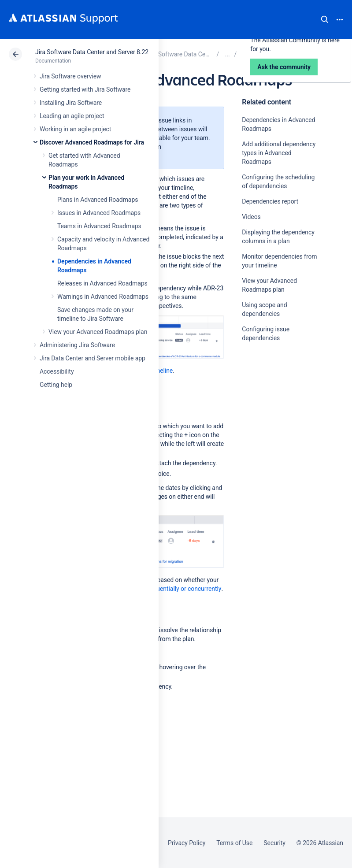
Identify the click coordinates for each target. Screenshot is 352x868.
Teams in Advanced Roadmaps (99, 226)
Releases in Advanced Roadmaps (102, 283)
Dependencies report (270, 201)
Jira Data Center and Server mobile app (93, 358)
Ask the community (273, 424)
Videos (251, 217)
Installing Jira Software (71, 103)
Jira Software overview (70, 76)
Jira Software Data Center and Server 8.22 (92, 52)
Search (325, 19)
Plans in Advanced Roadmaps (98, 200)
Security (274, 843)
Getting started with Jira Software (85, 89)
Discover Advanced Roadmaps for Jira (92, 142)
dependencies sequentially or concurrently (165, 589)
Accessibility (57, 371)
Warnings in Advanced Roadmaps (103, 297)
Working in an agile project (75, 129)
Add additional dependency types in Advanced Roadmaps (279, 153)
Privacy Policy (187, 843)
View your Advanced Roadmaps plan (98, 332)
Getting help (56, 385)
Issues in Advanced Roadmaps (99, 213)
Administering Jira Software (77, 345)
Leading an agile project (72, 116)
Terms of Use (234, 843)
